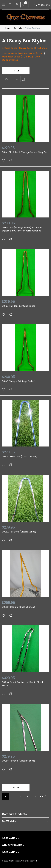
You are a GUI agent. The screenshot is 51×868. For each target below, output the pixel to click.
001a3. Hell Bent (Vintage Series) (19, 306)
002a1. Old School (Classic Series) (20, 456)
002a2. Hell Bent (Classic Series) (19, 532)
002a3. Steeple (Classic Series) (18, 607)
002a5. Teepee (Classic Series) (18, 761)
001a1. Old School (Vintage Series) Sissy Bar (25, 152)
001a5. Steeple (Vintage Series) (19, 381)
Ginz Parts (18, 28)
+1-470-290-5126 (41, 5)
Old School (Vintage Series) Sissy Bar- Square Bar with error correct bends (22, 229)
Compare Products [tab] (14, 814)
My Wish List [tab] (10, 821)
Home (8, 28)
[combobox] (11, 79)
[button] (4, 161)
